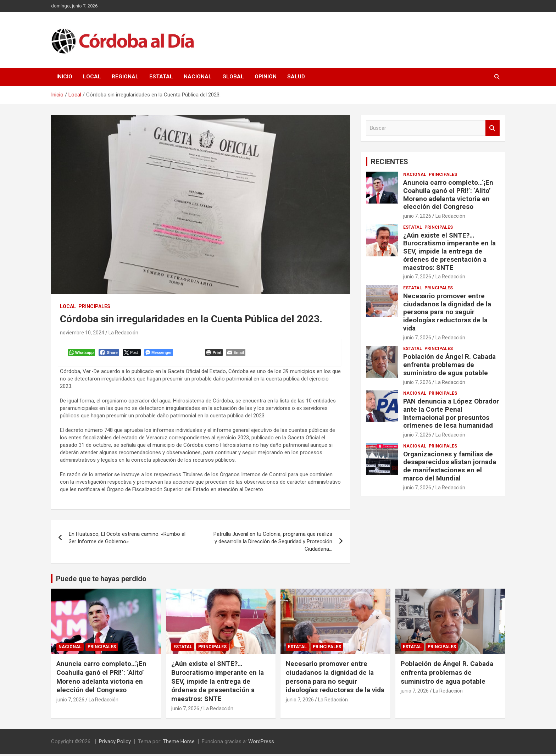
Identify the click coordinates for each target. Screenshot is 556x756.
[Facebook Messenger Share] (159, 353)
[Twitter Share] (132, 353)
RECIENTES (390, 162)
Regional (125, 77)
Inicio (64, 77)
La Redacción (123, 333)
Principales (94, 306)
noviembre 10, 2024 (82, 333)
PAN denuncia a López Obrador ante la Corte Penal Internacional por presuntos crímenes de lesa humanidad (451, 413)
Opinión (266, 77)
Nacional (198, 77)
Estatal (161, 77)
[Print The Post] (215, 353)
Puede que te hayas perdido (101, 580)
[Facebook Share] (110, 353)
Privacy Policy (115, 743)
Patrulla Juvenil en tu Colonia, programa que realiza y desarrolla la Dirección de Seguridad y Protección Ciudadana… (273, 543)
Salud (296, 77)
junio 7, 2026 (417, 216)
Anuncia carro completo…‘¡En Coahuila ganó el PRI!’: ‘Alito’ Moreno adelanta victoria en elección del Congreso (448, 194)
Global (233, 77)
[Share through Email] (237, 353)
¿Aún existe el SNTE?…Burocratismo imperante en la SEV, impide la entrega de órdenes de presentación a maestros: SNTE (449, 251)
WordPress (261, 743)
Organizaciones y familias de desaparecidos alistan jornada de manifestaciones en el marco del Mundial (450, 466)
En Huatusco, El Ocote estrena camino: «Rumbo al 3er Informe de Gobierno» (127, 539)
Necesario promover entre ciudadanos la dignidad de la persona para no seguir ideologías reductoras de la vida (447, 312)
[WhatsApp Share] (82, 353)
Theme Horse (179, 743)
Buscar (493, 128)
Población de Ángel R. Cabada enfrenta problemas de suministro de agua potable (449, 365)
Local (92, 77)
